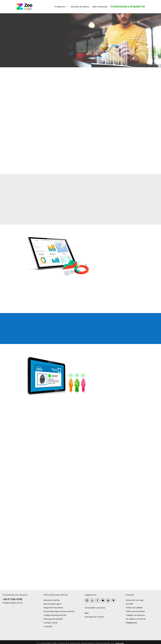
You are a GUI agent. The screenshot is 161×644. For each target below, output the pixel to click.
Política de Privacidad (135, 612)
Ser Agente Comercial (136, 619)
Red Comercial (100, 7)
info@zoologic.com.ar (13, 603)
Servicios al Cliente (80, 7)
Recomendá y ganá (52, 604)
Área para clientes (52, 600)
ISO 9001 (130, 604)
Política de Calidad (134, 608)
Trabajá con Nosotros (135, 615)
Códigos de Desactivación (55, 615)
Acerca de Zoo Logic (135, 600)
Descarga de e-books (94, 617)
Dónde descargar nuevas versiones (59, 612)
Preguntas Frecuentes (53, 608)
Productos (60, 7)
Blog (87, 613)
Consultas (48, 627)
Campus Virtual (50, 623)
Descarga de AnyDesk (53, 619)
